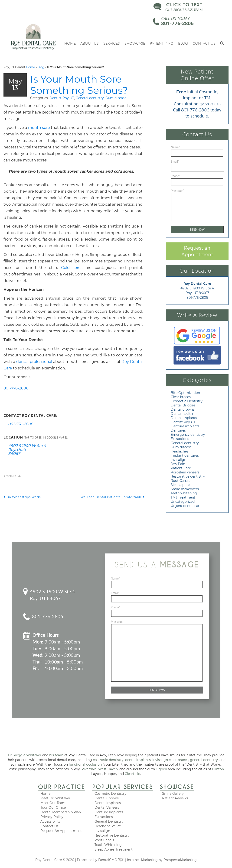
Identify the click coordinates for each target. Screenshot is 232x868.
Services (112, 43)
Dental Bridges (183, 405)
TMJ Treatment (183, 497)
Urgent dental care (186, 506)
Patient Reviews (175, 798)
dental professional (34, 374)
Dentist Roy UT (35, 110)
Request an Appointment (197, 251)
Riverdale (89, 769)
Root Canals (180, 481)
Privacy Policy (52, 817)
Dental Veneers (107, 808)
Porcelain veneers (185, 472)
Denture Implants (109, 812)
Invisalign (178, 460)
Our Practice (62, 787)
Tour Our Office (53, 808)
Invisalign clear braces (170, 760)
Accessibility (51, 821)
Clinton (218, 769)
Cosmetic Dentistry (187, 401)
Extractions (180, 439)
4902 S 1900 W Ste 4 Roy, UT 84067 (52, 595)
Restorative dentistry (188, 476)
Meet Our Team (53, 803)
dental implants (138, 760)
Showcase (135, 43)
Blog (183, 43)
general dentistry (204, 760)
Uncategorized (183, 502)
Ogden (161, 769)
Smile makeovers (185, 489)
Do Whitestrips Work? (23, 509)
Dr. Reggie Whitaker (25, 755)
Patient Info (162, 43)
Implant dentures (185, 456)
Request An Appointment (61, 831)
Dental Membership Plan (61, 812)
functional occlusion (85, 764)
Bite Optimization (185, 393)
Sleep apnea (180, 485)
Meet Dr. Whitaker (55, 798)
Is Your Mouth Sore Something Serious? (83, 90)
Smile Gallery (173, 794)
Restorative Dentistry (112, 835)
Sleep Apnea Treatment (114, 849)
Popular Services (123, 787)
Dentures (178, 430)
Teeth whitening (184, 493)
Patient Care (181, 468)
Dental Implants (108, 803)
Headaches (180, 451)
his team (56, 755)
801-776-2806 (177, 23)
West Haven (108, 769)
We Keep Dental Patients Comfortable (113, 509)
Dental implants (184, 418)
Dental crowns (183, 409)
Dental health (182, 414)
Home (70, 43)
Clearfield (132, 774)
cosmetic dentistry (108, 760)
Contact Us (204, 43)
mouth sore (39, 139)
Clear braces (181, 397)
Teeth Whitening (108, 845)
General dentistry (63, 110)
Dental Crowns (107, 798)
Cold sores (72, 280)
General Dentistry (109, 821)
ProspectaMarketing (180, 860)
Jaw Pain (178, 464)
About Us (90, 43)
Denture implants (185, 426)
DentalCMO (111, 860)
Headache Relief (108, 826)
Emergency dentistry (188, 435)
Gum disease (89, 110)
